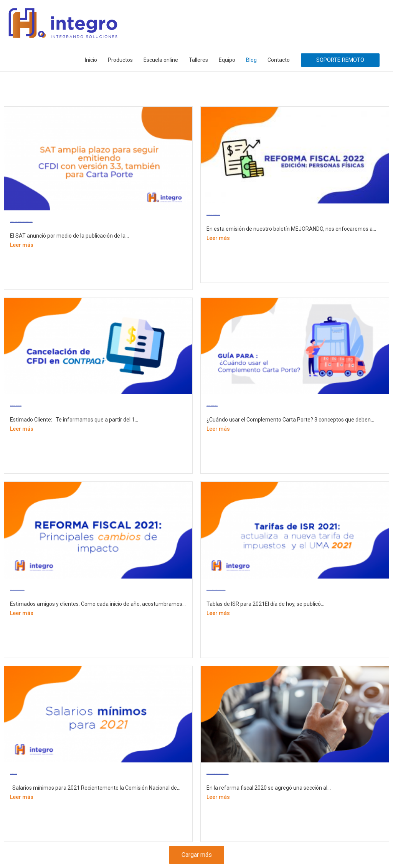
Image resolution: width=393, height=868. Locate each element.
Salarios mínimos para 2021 (13, 774)
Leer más (22, 245)
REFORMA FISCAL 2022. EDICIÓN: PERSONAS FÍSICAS (213, 215)
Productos (120, 60)
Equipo (227, 60)
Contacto (279, 60)
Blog (251, 60)
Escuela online (161, 60)
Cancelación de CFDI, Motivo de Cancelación (16, 406)
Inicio (91, 60)
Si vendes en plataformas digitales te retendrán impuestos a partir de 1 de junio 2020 (217, 774)
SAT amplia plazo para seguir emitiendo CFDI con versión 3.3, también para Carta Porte (21, 222)
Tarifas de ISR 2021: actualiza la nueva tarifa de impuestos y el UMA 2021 (216, 590)
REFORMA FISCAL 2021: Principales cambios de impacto (17, 590)
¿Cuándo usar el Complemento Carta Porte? (212, 406)
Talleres (198, 60)
